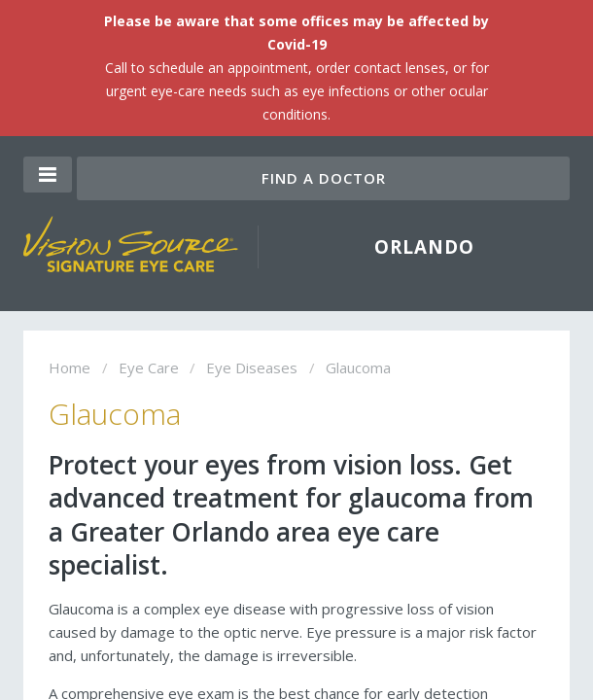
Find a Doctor (324, 178)
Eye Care (149, 367)
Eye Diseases (252, 367)
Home (70, 367)
